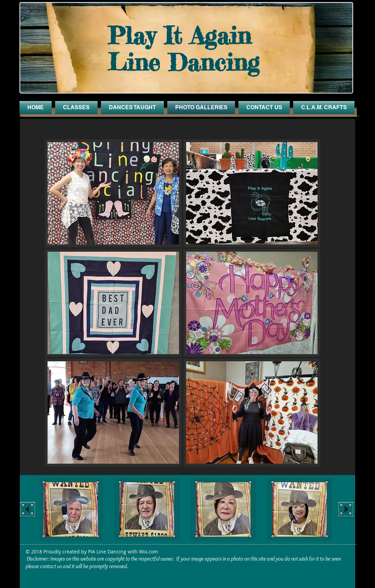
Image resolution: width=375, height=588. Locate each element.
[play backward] (28, 509)
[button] (113, 193)
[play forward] (346, 509)
